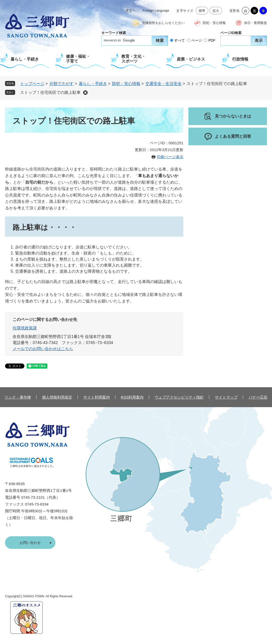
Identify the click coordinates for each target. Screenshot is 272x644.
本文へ (131, 10)
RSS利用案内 (132, 397)
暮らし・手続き (25, 59)
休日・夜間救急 (256, 23)
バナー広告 (258, 397)
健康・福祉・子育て (78, 59)
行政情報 (240, 59)
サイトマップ (226, 397)
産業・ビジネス (191, 59)
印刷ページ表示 (170, 157)
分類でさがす (61, 84)
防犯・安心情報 (214, 23)
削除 (85, 93)
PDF (212, 40)
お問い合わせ (30, 543)
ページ (197, 40)
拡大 (216, 11)
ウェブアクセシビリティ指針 (179, 397)
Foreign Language (156, 10)
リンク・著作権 (18, 397)
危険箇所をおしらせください (163, 23)
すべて (180, 40)
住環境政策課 (25, 328)
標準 (202, 11)
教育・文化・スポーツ (133, 59)
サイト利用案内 (97, 397)
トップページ (32, 84)
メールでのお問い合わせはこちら (43, 349)
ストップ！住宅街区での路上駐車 (50, 92)
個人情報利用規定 (57, 397)
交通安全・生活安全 (163, 84)
